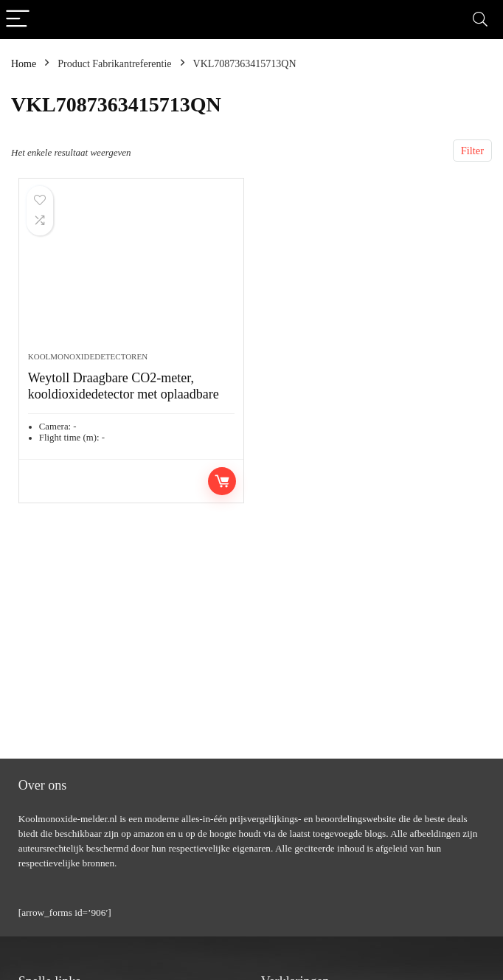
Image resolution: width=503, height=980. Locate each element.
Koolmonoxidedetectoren (88, 356)
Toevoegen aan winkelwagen (222, 481)
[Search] (480, 20)
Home (24, 64)
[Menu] (18, 20)
